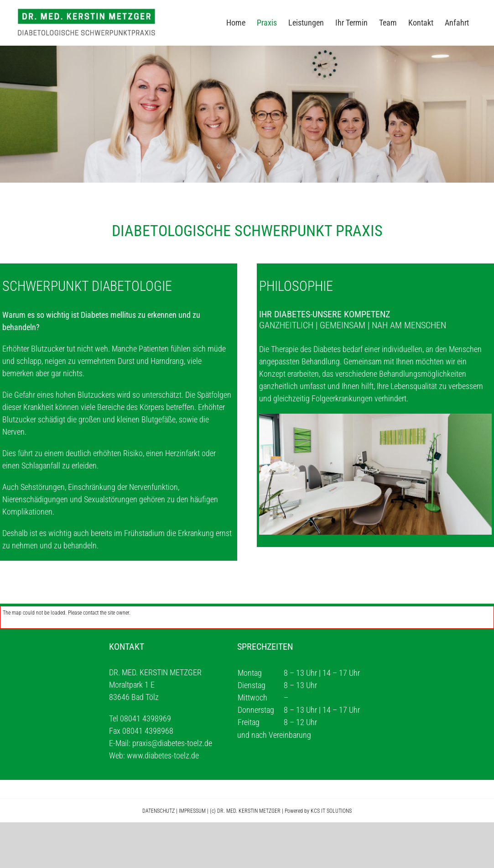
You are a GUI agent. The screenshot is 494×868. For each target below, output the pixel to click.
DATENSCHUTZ (159, 811)
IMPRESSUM (192, 811)
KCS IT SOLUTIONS (331, 811)
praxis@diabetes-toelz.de (172, 743)
